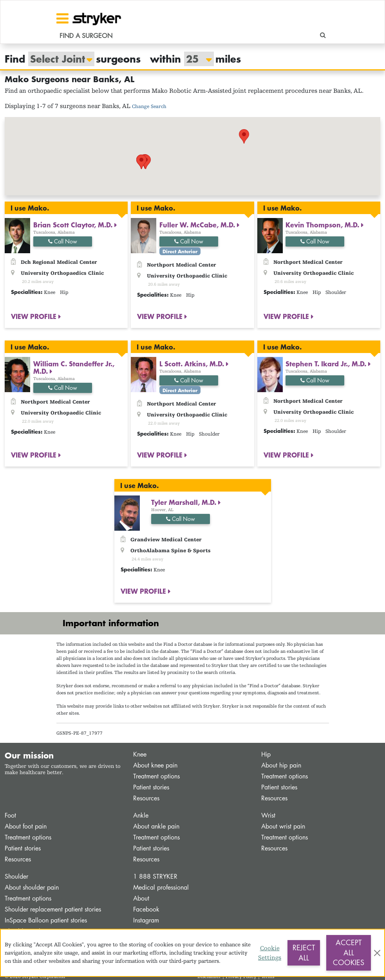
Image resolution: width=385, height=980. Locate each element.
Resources (146, 798)
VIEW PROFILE (35, 316)
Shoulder (16, 876)
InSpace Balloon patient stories (46, 920)
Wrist (268, 815)
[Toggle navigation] (62, 18)
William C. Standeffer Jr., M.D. (74, 367)
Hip (266, 754)
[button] (122, 157)
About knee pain (155, 765)
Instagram (146, 920)
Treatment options (156, 776)
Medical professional (161, 887)
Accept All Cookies (349, 952)
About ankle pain (156, 826)
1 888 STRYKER (155, 876)
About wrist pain (283, 826)
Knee (140, 754)
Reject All (304, 953)
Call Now (63, 241)
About (141, 898)
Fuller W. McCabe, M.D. (198, 225)
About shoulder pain (32, 887)
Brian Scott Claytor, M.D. (74, 225)
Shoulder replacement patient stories (53, 909)
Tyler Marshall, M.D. (185, 502)
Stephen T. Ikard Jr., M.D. (327, 364)
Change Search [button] (149, 106)
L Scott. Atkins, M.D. (193, 364)
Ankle (141, 815)
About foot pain (26, 826)
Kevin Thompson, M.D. (323, 225)
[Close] (377, 953)
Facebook (146, 909)
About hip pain (281, 765)
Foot (10, 815)
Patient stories (151, 787)
